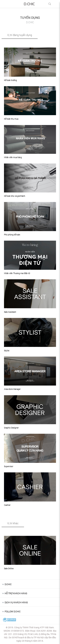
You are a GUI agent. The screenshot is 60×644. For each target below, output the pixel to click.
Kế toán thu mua (11, 119)
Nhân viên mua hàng (13, 157)
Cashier (7, 505)
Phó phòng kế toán (12, 235)
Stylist (7, 351)
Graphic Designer (11, 428)
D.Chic (8, 584)
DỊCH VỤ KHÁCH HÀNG (16, 602)
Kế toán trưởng (10, 80)
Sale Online (9, 568)
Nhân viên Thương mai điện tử (17, 273)
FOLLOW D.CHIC (13, 611)
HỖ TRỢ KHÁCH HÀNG (16, 593)
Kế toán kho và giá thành (15, 196)
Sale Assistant (10, 312)
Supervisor (9, 466)
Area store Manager (12, 389)
